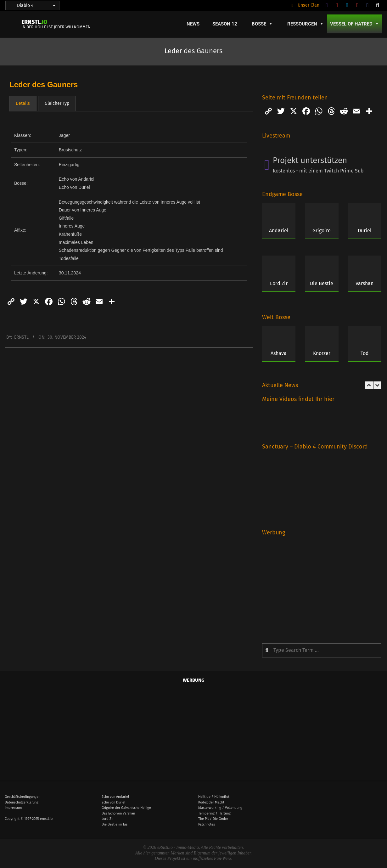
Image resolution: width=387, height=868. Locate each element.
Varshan (365, 283)
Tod (365, 353)
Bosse (262, 24)
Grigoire (322, 231)
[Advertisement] (321, 585)
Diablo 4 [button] (36, 6)
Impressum (13, 808)
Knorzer (322, 353)
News (193, 24)
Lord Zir (279, 283)
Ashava (279, 353)
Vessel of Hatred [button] (355, 24)
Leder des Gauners (44, 85)
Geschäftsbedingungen (22, 797)
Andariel (279, 231)
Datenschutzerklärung (22, 802)
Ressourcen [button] (306, 24)
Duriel (365, 231)
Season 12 (225, 24)
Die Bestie (322, 283)
